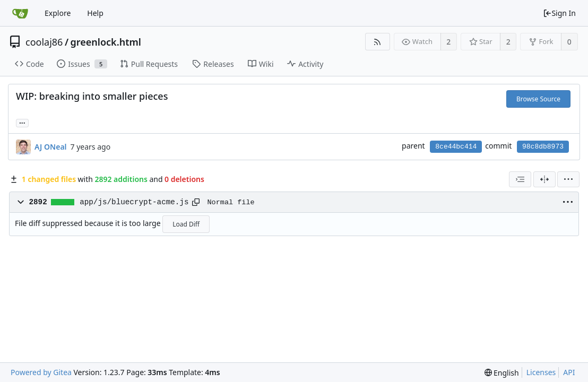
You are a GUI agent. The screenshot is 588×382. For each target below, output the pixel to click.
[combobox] (520, 179)
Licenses (541, 372)
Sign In (559, 13)
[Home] (20, 13)
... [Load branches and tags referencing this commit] (22, 122)
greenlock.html (106, 42)
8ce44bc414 (456, 147)
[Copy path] (196, 202)
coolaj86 (44, 42)
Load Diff (186, 224)
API (569, 372)
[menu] (568, 179)
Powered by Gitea (41, 372)
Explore (58, 13)
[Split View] (544, 179)
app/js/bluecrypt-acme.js (134, 202)
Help (95, 13)
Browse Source (538, 99)
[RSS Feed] (378, 42)
